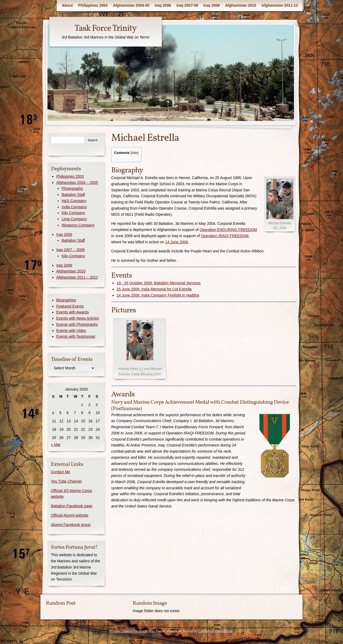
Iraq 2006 (163, 5)
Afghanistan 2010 (241, 5)
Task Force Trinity (106, 29)
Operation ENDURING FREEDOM (228, 230)
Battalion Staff (73, 195)
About (67, 5)
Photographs (72, 188)
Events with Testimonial (76, 336)
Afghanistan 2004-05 (131, 5)
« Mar (56, 445)
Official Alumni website (70, 515)
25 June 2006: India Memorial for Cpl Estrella (154, 289)
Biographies (66, 300)
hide (135, 153)
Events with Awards (72, 312)
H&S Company (74, 201)
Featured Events (70, 306)
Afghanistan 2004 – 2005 (77, 183)
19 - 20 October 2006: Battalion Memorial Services (159, 283)
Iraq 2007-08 (187, 5)
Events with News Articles (78, 318)
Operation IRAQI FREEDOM (225, 236)
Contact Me (61, 472)
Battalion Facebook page (72, 506)
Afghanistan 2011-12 (280, 5)
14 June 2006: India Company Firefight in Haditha (158, 295)
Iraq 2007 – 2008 (70, 250)
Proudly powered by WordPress (132, 631)
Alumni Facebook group (71, 525)
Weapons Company (78, 225)
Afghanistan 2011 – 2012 (77, 277)
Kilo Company (73, 213)
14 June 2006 (177, 242)
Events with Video (71, 331)
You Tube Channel (66, 481)
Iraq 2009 (212, 5)
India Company (74, 207)
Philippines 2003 (93, 5)
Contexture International (215, 631)
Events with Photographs (77, 324)
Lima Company (74, 219)
